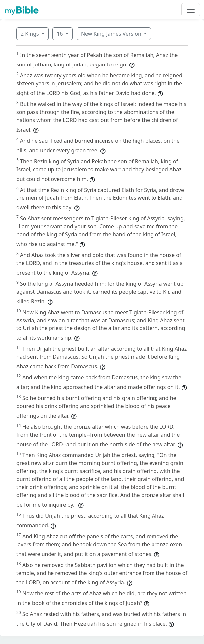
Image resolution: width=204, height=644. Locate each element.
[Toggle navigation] (191, 10)
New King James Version (112, 34)
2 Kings (30, 34)
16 (60, 34)
